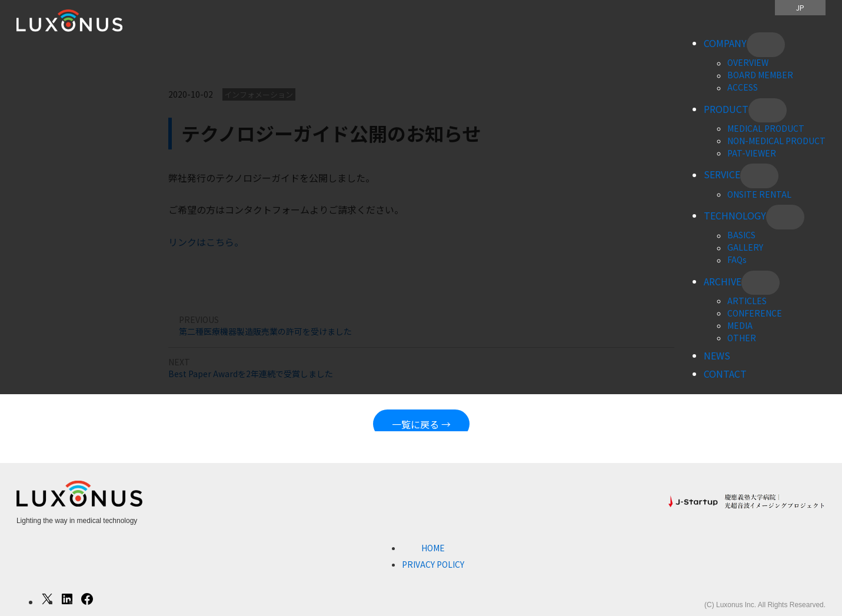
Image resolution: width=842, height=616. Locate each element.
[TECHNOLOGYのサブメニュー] (785, 217)
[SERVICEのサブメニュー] (759, 176)
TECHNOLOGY (735, 215)
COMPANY (725, 43)
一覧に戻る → (421, 424)
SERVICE (722, 175)
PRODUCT (726, 109)
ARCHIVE (723, 281)
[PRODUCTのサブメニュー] (768, 111)
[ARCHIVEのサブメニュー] (761, 283)
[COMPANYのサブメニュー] (766, 45)
